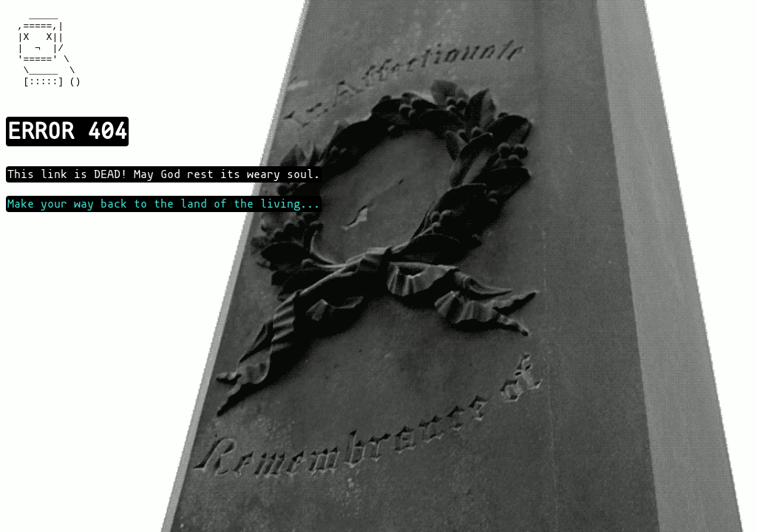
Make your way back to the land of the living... (164, 222)
